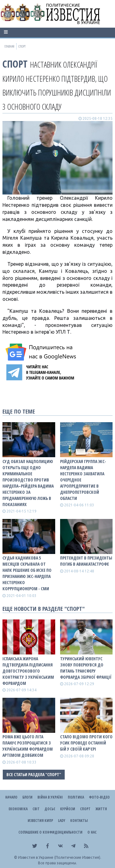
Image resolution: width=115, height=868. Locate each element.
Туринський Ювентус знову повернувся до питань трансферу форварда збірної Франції (86, 668)
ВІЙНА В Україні (50, 797)
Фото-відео (99, 797)
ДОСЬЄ (50, 809)
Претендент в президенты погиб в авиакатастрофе (86, 561)
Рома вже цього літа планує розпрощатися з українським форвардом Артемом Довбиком (28, 746)
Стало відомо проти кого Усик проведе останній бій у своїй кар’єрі (86, 743)
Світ (36, 809)
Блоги (27, 797)
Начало (11, 797)
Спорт (15, 64)
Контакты (79, 821)
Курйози (68, 809)
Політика (76, 797)
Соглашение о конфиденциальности (50, 832)
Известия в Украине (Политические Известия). (60, 857)
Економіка (18, 809)
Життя (101, 809)
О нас (92, 832)
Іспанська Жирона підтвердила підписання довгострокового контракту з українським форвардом (28, 671)
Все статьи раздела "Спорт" (34, 774)
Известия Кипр (40, 821)
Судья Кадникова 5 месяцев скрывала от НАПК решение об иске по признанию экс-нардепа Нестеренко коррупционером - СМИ (27, 573)
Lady (62, 821)
